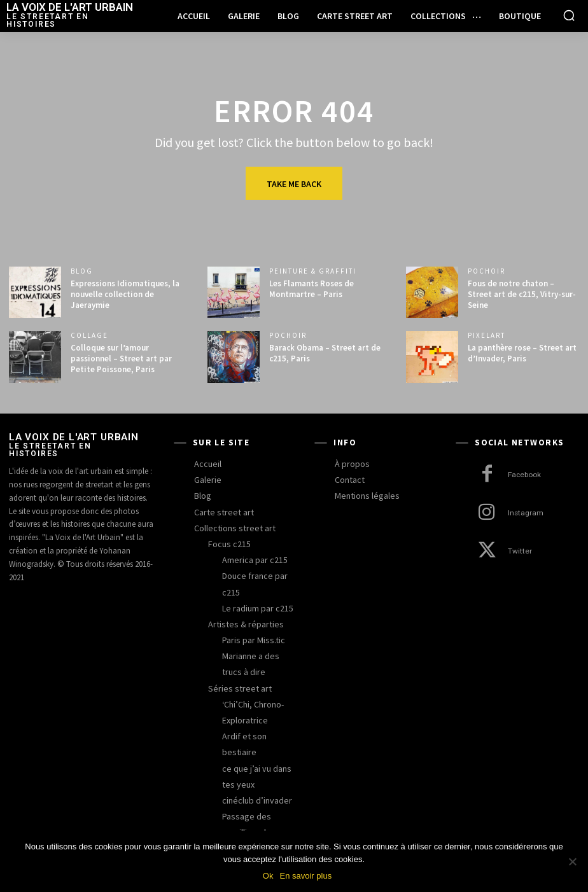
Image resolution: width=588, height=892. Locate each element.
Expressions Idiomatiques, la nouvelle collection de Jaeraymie (125, 294)
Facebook (525, 475)
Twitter (519, 551)
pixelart (486, 336)
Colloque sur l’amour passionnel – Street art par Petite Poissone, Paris (121, 359)
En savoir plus (305, 876)
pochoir (486, 271)
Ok (268, 876)
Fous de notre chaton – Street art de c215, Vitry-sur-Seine (522, 294)
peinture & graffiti (313, 271)
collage (89, 336)
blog (82, 271)
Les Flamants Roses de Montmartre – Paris (311, 289)
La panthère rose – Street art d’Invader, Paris (522, 353)
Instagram (525, 513)
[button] (569, 15)
